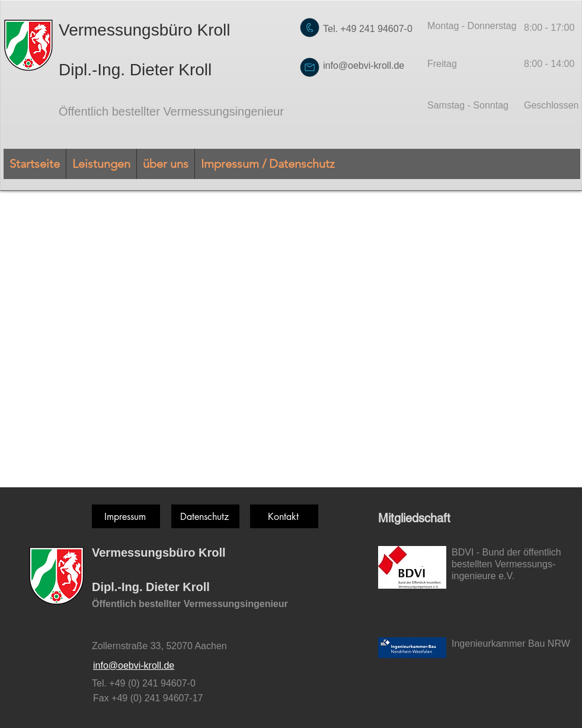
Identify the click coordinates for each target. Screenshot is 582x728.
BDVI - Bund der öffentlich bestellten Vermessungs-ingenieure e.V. (506, 564)
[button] (101, 164)
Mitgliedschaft (414, 518)
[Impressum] (126, 516)
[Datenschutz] (205, 516)
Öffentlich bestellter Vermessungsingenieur (171, 111)
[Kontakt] (284, 516)
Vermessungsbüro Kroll (144, 30)
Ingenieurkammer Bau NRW (511, 644)
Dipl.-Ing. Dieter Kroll (135, 70)
